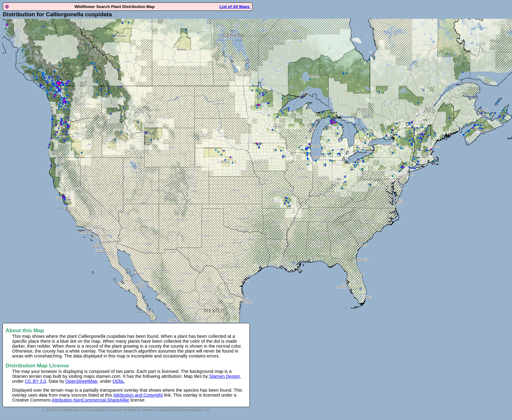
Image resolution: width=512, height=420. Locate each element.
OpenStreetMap (81, 381)
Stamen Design (225, 376)
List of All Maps (235, 7)
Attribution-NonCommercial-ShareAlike (90, 400)
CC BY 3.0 (36, 381)
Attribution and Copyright (138, 395)
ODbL (118, 381)
